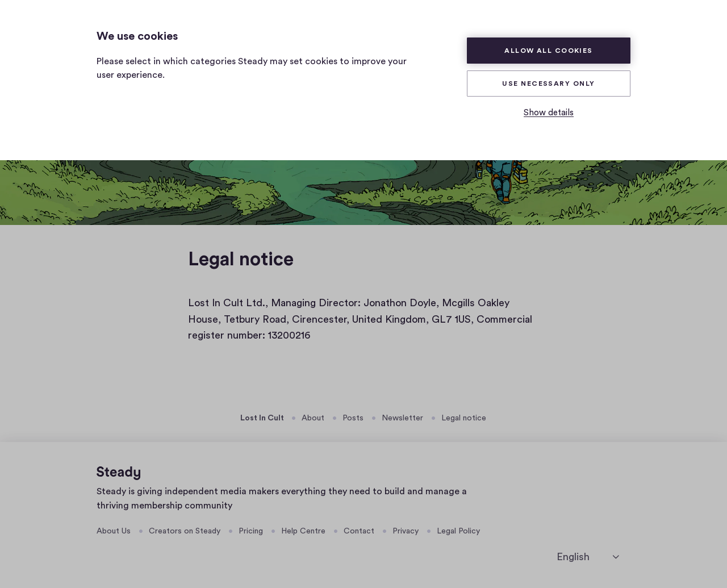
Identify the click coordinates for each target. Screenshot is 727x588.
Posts (353, 418)
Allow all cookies (549, 51)
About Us (114, 531)
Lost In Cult (262, 418)
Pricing (251, 531)
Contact (359, 531)
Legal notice (464, 418)
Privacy (406, 531)
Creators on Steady (185, 531)
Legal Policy (458, 531)
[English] (588, 557)
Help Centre (303, 531)
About (313, 418)
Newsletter (402, 418)
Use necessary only (548, 84)
